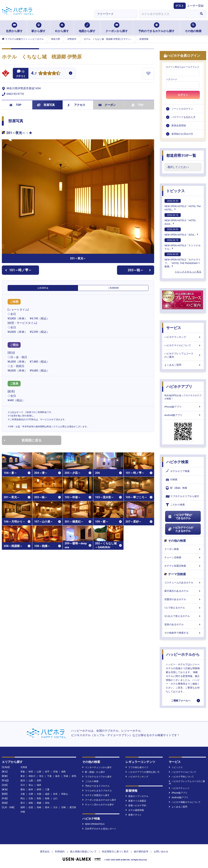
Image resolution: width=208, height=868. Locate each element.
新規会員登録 (179, 125)
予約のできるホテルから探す (156, 28)
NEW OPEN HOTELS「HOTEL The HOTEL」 (183, 205)
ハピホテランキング (183, 337)
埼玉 (41, 776)
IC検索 (172, 480)
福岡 (23, 807)
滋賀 (47, 794)
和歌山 (65, 794)
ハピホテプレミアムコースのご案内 (183, 355)
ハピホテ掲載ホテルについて (185, 802)
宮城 (55, 772)
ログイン (183, 95)
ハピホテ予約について (181, 777)
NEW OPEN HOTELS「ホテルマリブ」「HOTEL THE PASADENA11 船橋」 (183, 260)
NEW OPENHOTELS (93, 824)
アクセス (76, 105)
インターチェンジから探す (97, 767)
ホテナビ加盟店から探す (96, 795)
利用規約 (60, 852)
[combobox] (168, 14)
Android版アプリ (183, 415)
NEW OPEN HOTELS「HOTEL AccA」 (180, 219)
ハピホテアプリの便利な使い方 (143, 772)
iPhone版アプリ (183, 407)
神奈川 (32, 776)
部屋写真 (46, 105)
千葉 (49, 776)
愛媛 (39, 803)
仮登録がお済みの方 (182, 134)
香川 (23, 803)
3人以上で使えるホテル (183, 616)
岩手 (47, 772)
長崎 (39, 807)
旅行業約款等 (141, 852)
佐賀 (31, 807)
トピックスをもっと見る (188, 272)
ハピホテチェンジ (179, 788)
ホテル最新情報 (135, 810)
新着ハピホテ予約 (136, 805)
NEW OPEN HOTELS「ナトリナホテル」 (183, 244)
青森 (23, 772)
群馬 (74, 776)
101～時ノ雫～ (18, 270)
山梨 (31, 781)
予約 (138, 105)
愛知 (23, 789)
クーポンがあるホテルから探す (99, 800)
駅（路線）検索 (177, 488)
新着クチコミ (134, 815)
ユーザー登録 (195, 6)
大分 (55, 807)
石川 (23, 785)
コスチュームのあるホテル (183, 583)
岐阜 (31, 789)
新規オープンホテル (137, 796)
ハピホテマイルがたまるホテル (181, 529)
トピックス (175, 191)
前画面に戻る (23, 440)
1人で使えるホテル (183, 608)
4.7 (34, 74)
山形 (39, 772)
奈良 (55, 794)
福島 (64, 772)
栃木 (58, 776)
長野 (39, 781)
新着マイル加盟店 (136, 801)
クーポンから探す (117, 28)
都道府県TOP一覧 (181, 156)
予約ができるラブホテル (96, 786)
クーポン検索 (183, 549)
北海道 (24, 767)
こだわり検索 (175, 505)
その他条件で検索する (183, 633)
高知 (47, 803)
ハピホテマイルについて (183, 345)
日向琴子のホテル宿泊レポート (99, 829)
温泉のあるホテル (183, 624)
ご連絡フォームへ (181, 700)
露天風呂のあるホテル (183, 591)
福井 (39, 785)
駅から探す (39, 28)
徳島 (31, 803)
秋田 (31, 772)
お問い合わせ (161, 852)
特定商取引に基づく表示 (115, 852)
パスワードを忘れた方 (183, 117)
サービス (174, 328)
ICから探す (62, 28)
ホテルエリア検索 (178, 471)
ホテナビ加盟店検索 (183, 566)
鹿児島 (73, 807)
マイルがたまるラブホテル (97, 791)
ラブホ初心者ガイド (137, 767)
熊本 (47, 807)
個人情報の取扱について (83, 852)
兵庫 (31, 794)
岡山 (23, 798)
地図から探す (87, 28)
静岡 (39, 789)
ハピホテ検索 (177, 462)
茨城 (66, 776)
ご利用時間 (113, 288)
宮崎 (64, 807)
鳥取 (39, 798)
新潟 (23, 781)
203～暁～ (139, 270)
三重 (47, 789)
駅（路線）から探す (94, 772)
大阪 (23, 794)
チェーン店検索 (183, 557)
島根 (47, 798)
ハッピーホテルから (183, 654)
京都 (39, 794)
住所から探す (14, 28)
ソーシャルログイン (182, 109)
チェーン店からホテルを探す (98, 805)
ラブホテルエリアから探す (183, 496)
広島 (31, 798)
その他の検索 (193, 28)
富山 (31, 785)
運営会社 (45, 852)
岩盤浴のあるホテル (183, 599)
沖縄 (23, 812)
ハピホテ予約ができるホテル (180, 517)
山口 (55, 798)
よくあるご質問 (183, 365)
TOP (15, 105)
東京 (23, 776)
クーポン (107, 105)
